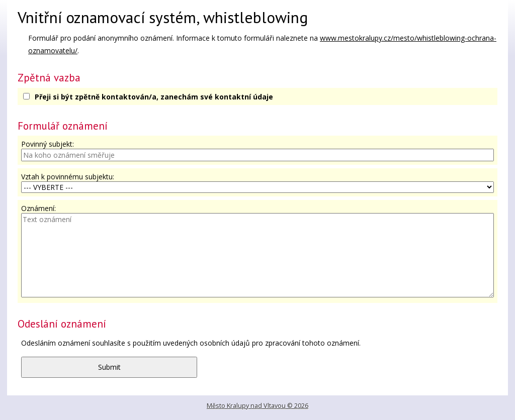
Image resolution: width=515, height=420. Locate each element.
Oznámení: (38, 208)
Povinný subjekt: (48, 144)
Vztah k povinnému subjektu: (68, 177)
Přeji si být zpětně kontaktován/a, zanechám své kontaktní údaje (154, 97)
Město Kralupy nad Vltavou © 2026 (257, 406)
